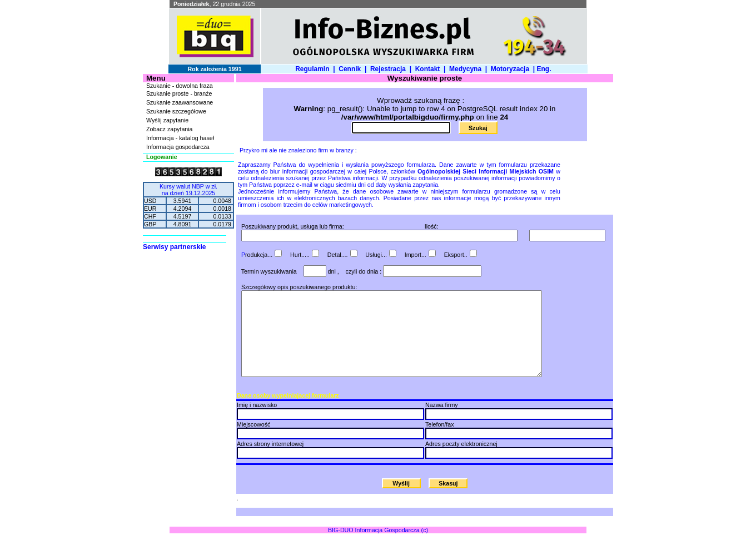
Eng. (546, 69)
